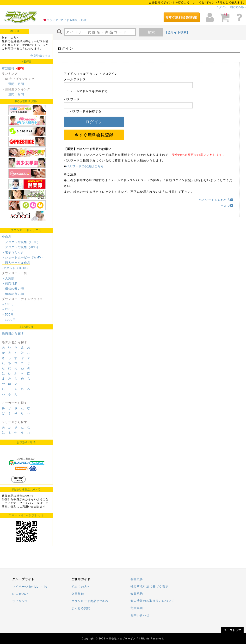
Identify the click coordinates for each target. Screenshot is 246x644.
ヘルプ (227, 206)
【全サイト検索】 (177, 32)
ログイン (221, 7)
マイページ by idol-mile (30, 587)
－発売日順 (10, 283)
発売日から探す (13, 334)
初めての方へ (238, 7)
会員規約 (137, 594)
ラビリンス (20, 601)
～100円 (8, 304)
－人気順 (8, 278)
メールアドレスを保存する (86, 91)
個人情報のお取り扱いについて (153, 601)
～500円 (8, 315)
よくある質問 (81, 608)
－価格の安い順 (13, 289)
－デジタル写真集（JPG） (21, 247)
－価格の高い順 (13, 294)
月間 (21, 84)
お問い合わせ (140, 615)
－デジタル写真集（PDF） (21, 242)
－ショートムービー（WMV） (23, 257)
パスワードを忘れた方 (216, 200)
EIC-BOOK (20, 594)
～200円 (8, 309)
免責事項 (137, 608)
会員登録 (78, 594)
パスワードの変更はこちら (85, 166)
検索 (151, 32)
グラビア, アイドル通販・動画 (67, 20)
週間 (11, 84)
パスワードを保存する (83, 111)
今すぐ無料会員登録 (94, 135)
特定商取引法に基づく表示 (149, 586)
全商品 (7, 237)
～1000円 (9, 320)
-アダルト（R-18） (16, 268)
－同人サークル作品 (16, 263)
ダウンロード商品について (90, 601)
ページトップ (232, 630)
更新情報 (8, 69)
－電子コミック (13, 252)
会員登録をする (40, 56)
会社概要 (137, 579)
